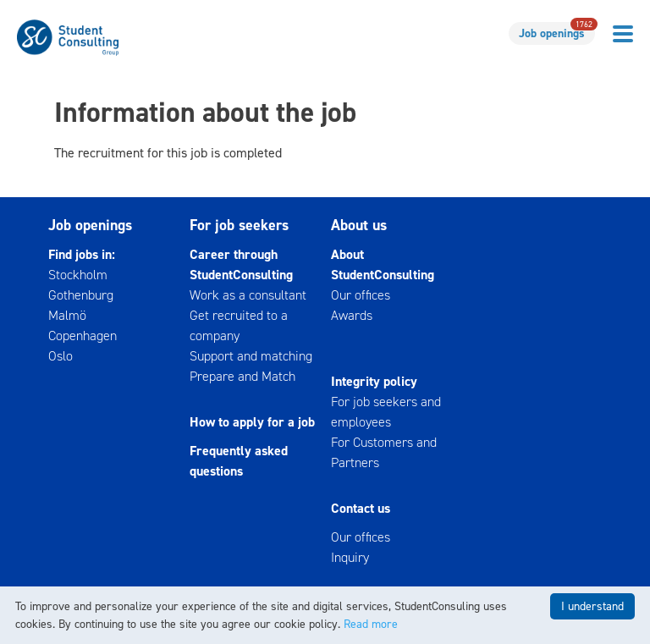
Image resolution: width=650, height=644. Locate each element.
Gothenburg (81, 295)
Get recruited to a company (239, 325)
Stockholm (78, 275)
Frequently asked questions (239, 461)
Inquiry (350, 557)
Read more (371, 624)
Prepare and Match (242, 376)
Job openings (557, 32)
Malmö (67, 315)
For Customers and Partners (384, 452)
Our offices (361, 295)
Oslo (61, 356)
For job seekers (239, 225)
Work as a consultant (248, 295)
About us (359, 225)
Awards (352, 315)
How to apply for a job (252, 422)
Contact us (361, 508)
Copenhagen (83, 336)
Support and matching (251, 356)
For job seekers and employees (386, 412)
